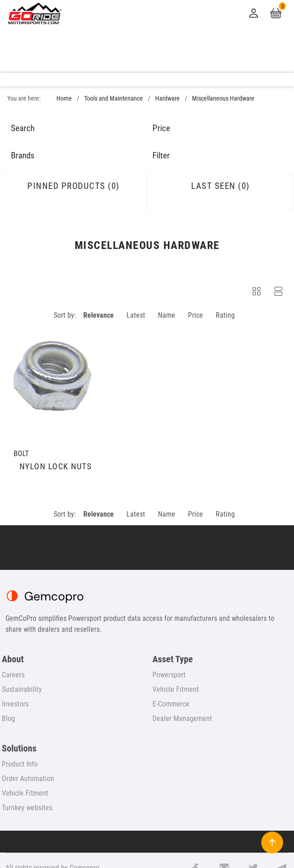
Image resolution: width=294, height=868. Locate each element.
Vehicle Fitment (176, 689)
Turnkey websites (27, 808)
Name (167, 315)
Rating (225, 315)
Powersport (169, 675)
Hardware (167, 99)
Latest (136, 315)
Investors (15, 704)
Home (64, 99)
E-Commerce (171, 704)
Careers (13, 675)
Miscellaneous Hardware (223, 99)
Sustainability (22, 689)
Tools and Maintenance (114, 99)
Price (195, 315)
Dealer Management (182, 718)
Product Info (20, 764)
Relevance (99, 315)
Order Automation (28, 779)
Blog (8, 718)
